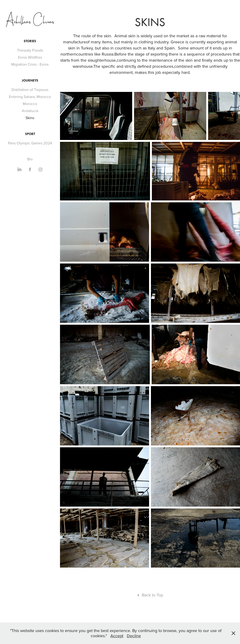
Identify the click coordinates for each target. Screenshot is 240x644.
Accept (117, 636)
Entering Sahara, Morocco (30, 97)
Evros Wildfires (30, 57)
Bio (30, 159)
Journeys (30, 81)
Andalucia (30, 111)
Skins (30, 118)
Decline (134, 636)
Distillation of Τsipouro (30, 90)
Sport (30, 134)
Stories (30, 41)
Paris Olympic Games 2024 (30, 143)
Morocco (30, 104)
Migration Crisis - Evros (30, 64)
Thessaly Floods (30, 50)
